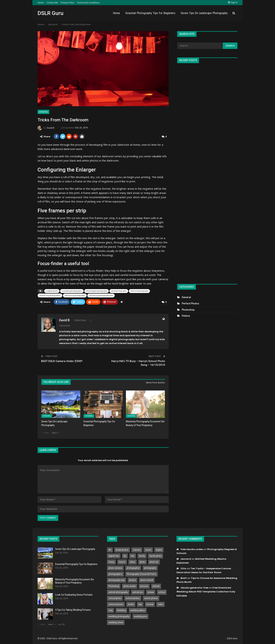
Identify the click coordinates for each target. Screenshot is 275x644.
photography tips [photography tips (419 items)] (117, 580)
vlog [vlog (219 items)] (111, 610)
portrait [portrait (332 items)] (156, 586)
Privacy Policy (67, 3)
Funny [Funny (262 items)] (111, 562)
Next (56, 433)
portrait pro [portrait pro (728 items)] (138, 592)
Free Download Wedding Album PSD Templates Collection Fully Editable (206, 592)
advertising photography (75, 295)
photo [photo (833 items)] (142, 562)
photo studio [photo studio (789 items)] (130, 586)
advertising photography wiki (101, 295)
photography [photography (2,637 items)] (150, 568)
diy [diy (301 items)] (125, 556)
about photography (119, 291)
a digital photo (52, 291)
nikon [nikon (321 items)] (133, 562)
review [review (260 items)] (151, 592)
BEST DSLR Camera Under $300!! (62, 361)
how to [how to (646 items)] (122, 562)
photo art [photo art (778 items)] (154, 562)
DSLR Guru (50, 13)
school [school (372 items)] (162, 592)
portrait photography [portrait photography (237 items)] (118, 592)
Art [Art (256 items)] (110, 550)
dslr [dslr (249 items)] (133, 556)
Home (41, 3)
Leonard (186, 559)
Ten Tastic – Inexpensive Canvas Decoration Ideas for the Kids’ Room (204, 570)
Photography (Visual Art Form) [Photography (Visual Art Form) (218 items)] (142, 574)
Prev (46, 433)
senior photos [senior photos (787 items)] (151, 598)
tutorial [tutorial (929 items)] (150, 604)
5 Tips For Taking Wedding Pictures (73, 610)
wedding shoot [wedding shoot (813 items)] (116, 622)
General (43, 112)
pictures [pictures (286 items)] (144, 586)
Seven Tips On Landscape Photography (204, 13)
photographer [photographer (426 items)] (133, 568)
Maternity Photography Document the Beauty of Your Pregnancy (75, 581)
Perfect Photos (190, 303)
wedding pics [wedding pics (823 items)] (140, 616)
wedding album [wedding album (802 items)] (138, 610)
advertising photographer (50, 295)
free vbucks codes (192, 549)
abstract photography (139, 291)
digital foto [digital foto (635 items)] (114, 556)
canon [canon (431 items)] (148, 550)
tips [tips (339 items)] (140, 604)
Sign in (233, 2)
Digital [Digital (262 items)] (159, 550)
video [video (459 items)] (160, 604)
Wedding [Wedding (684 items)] (121, 610)
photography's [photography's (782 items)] (115, 574)
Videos (186, 316)
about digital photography (97, 291)
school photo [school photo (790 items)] (115, 598)
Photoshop (188, 310)
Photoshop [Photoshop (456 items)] (114, 586)
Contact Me (52, 3)
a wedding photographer (72, 291)
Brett (184, 578)
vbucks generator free (194, 588)
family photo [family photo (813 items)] (155, 556)
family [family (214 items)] (142, 556)
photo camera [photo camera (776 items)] (115, 568)
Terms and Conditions (88, 3)
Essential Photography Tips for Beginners (150, 13)
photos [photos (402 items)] (133, 580)
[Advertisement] (207, 172)
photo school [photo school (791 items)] (147, 580)
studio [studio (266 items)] (131, 604)
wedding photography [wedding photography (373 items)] (119, 616)
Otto (183, 568)
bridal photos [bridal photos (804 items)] (122, 550)
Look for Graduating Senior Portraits (74, 595)
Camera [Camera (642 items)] (137, 550)
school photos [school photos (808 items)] (133, 598)
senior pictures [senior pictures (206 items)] (116, 604)
